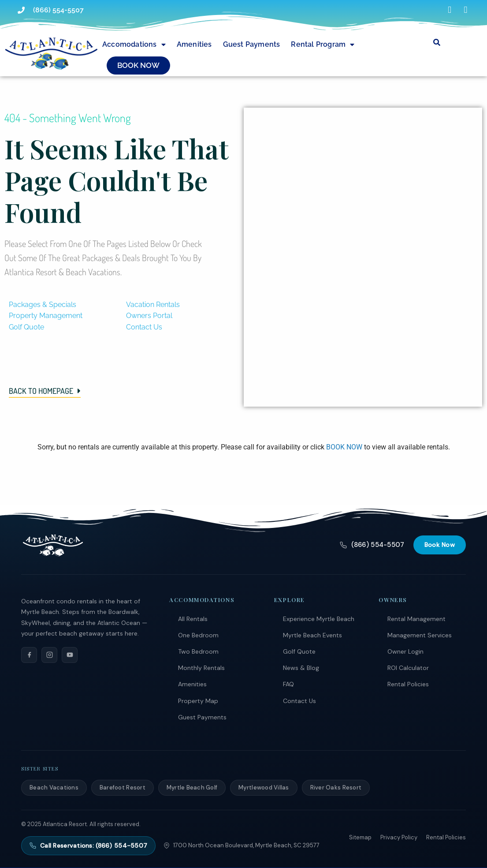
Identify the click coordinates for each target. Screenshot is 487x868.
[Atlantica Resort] (53, 545)
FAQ (288, 684)
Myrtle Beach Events (312, 635)
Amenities (194, 44)
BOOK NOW (344, 447)
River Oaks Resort (336, 788)
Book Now (440, 545)
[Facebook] (29, 655)
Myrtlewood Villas (264, 788)
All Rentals (193, 619)
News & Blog (301, 668)
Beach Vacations (54, 788)
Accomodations (134, 45)
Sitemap (360, 837)
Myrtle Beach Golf (192, 788)
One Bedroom (198, 635)
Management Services (420, 635)
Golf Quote (299, 651)
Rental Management (416, 619)
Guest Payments (252, 44)
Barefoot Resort (123, 788)
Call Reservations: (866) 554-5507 (88, 846)
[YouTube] (70, 655)
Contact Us (299, 701)
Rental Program (323, 45)
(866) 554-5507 (372, 545)
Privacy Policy (399, 837)
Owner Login (405, 651)
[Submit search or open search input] (437, 42)
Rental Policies (408, 684)
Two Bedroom (198, 651)
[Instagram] (49, 655)
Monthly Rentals (201, 668)
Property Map (198, 701)
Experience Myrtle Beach (319, 619)
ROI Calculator (408, 668)
